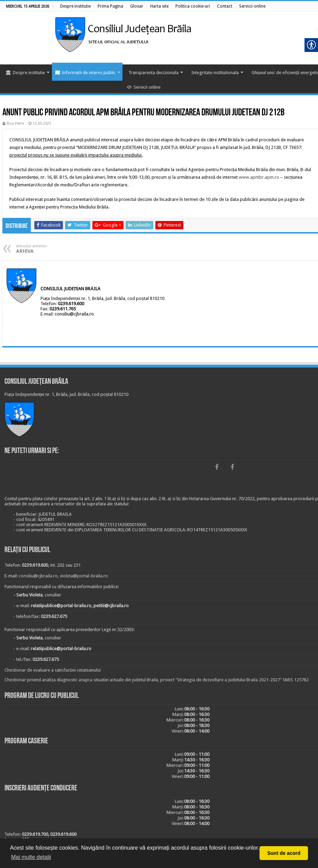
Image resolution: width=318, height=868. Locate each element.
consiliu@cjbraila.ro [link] (74, 314)
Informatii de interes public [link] (85, 73)
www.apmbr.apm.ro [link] (259, 177)
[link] (75, 6)
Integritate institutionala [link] (215, 73)
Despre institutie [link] (25, 73)
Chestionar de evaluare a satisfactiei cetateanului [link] (53, 670)
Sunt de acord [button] (284, 853)
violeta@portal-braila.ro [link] (84, 576)
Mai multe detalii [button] (31, 857)
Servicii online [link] (144, 87)
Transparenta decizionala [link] (153, 73)
